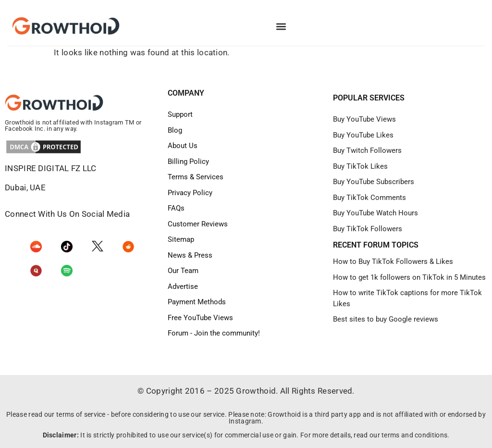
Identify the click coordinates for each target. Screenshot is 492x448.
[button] (281, 27)
